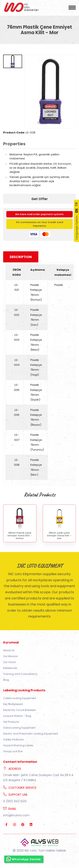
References (10, 668)
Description (21, 257)
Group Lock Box (13, 751)
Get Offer (40, 199)
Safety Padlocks (13, 739)
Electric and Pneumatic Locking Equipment (31, 734)
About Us (9, 650)
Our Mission (11, 656)
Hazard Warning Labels (18, 745)
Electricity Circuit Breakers (19, 710)
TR (76, 204)
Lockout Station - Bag (17, 716)
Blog (6, 680)
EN (76, 211)
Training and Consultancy (20, 674)
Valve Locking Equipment (19, 728)
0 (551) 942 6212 (15, 801)
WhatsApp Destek (24, 859)
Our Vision (10, 662)
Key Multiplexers (13, 704)
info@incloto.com (16, 815)
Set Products (11, 722)
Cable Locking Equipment (20, 698)
